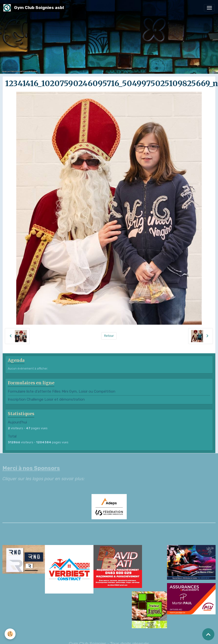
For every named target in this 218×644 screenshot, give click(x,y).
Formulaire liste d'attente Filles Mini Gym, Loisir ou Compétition (62, 391)
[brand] (34, 8)
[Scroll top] (208, 634)
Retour (109, 336)
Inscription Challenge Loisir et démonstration (46, 399)
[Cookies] (10, 634)
